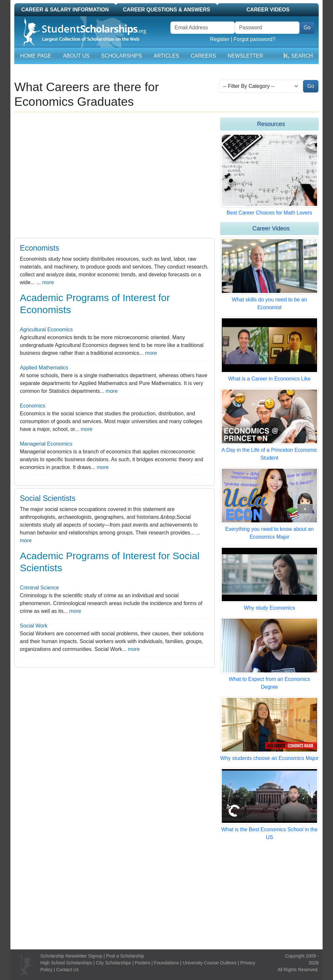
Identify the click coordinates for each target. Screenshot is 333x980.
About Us (76, 56)
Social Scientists (48, 498)
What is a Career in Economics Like (269, 379)
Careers (203, 56)
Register (220, 39)
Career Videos (268, 10)
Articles (166, 56)
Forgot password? (254, 39)
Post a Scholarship (125, 956)
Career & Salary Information (65, 10)
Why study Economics (269, 608)
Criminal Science (39, 588)
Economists (40, 248)
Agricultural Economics (46, 330)
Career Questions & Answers (166, 10)
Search (298, 56)
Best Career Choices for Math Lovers (269, 213)
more (48, 282)
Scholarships (121, 56)
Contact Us (67, 970)
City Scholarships (113, 963)
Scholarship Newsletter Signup (71, 956)
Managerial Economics (46, 444)
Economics (33, 406)
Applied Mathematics (44, 368)
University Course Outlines (210, 963)
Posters (143, 963)
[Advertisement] (166, 895)
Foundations (166, 963)
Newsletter (245, 56)
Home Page (36, 56)
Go (307, 28)
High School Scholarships (66, 963)
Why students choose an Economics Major (269, 758)
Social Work (34, 626)
